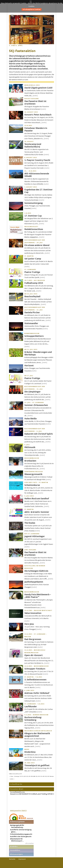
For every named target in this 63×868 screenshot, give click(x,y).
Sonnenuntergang (34, 203)
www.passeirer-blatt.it (18, 811)
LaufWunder (31, 707)
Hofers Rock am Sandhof (37, 499)
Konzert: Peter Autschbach (38, 115)
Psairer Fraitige (32, 272)
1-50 (20, 776)
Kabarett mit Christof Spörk (39, 434)
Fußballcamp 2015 (34, 283)
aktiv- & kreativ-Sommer (37, 512)
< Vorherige (16, 776)
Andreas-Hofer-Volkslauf (37, 693)
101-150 (28, 776)
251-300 (42, 776)
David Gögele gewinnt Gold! (38, 88)
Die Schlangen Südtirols (36, 571)
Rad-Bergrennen (33, 639)
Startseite (12, 859)
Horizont (29, 366)
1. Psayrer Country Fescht (37, 160)
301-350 (47, 776)
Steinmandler (31, 323)
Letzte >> (12, 779)
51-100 (24, 776)
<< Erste (11, 776)
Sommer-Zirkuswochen (36, 405)
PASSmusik (30, 447)
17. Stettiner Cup (33, 216)
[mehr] (35, 96)
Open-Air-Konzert (34, 655)
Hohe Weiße (31, 419)
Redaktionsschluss (34, 229)
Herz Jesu (29, 624)
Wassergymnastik (33, 474)
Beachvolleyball (32, 297)
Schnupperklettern (34, 336)
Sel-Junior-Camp (33, 259)
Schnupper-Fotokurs (35, 669)
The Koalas (30, 523)
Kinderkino (30, 752)
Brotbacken (30, 461)
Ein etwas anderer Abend (37, 245)
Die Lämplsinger (33, 392)
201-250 (38, 776)
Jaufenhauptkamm (34, 582)
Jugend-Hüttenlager (35, 536)
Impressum (22, 859)
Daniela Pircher (32, 313)
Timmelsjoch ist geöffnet (37, 765)
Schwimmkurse (32, 485)
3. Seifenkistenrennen (35, 680)
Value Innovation (33, 613)
